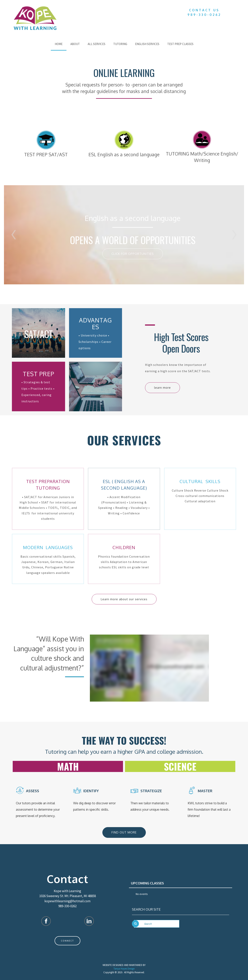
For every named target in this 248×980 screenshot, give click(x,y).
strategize (152, 791)
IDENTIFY (92, 791)
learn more (162, 388)
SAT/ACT (38, 334)
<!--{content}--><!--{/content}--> (149, 668)
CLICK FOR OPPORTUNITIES (133, 254)
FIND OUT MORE (124, 832)
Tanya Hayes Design (124, 969)
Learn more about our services (124, 599)
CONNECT (67, 941)
